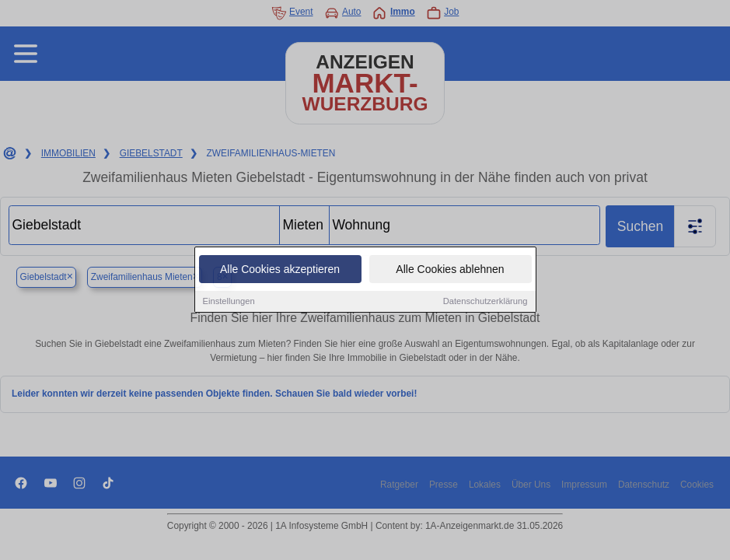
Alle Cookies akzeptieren (280, 270)
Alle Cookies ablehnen (450, 270)
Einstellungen (229, 302)
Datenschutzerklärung (486, 302)
